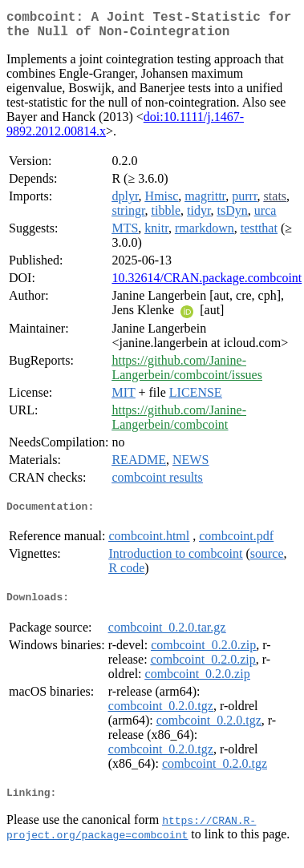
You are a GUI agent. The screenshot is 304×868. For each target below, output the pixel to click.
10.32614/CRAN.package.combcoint (207, 284)
